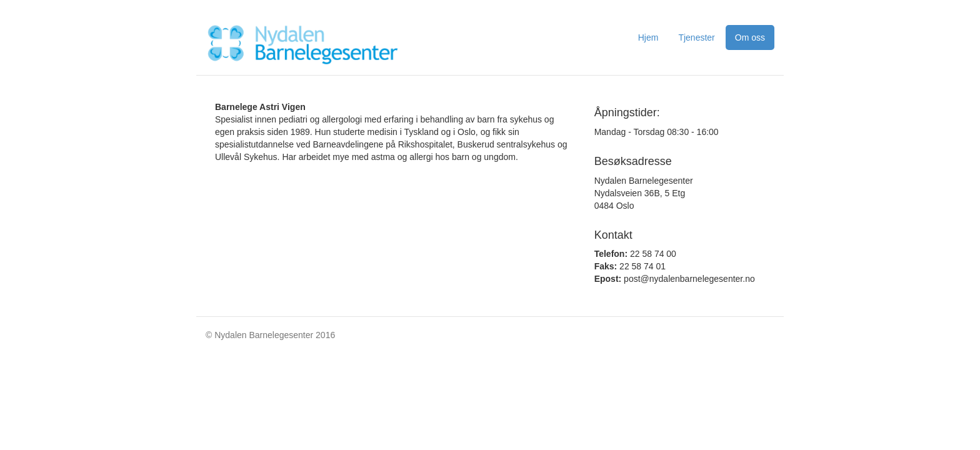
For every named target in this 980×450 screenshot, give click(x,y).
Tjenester (696, 37)
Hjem (648, 37)
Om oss (750, 37)
